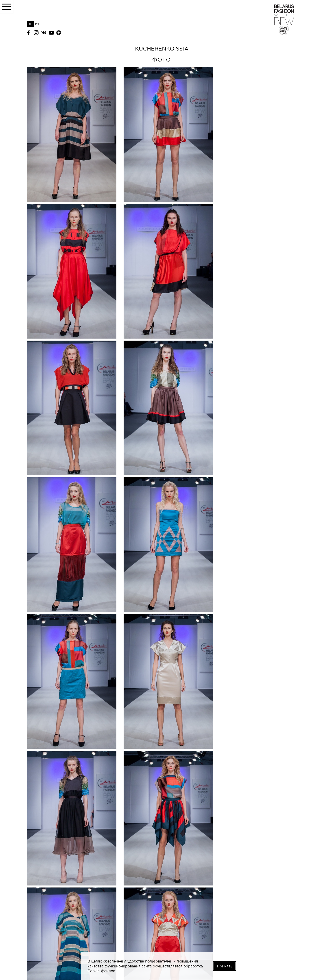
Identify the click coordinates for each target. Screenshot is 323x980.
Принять (224, 966)
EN (37, 24)
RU (30, 24)
